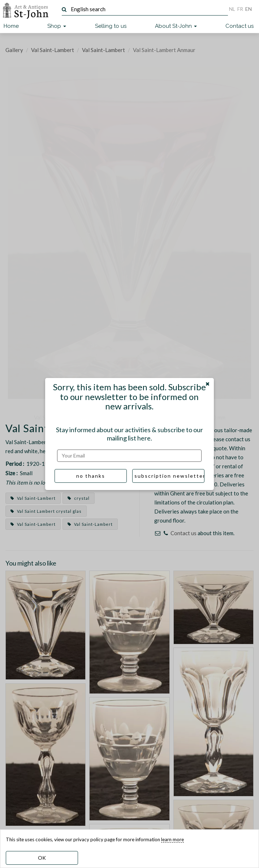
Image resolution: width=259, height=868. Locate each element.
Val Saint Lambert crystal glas (46, 511)
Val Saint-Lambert (53, 50)
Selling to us (111, 26)
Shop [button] (57, 26)
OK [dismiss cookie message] (42, 858)
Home (11, 26)
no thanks (91, 476)
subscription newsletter (169, 476)
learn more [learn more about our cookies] (172, 839)
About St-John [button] (176, 26)
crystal (79, 498)
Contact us (239, 26)
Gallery (14, 50)
